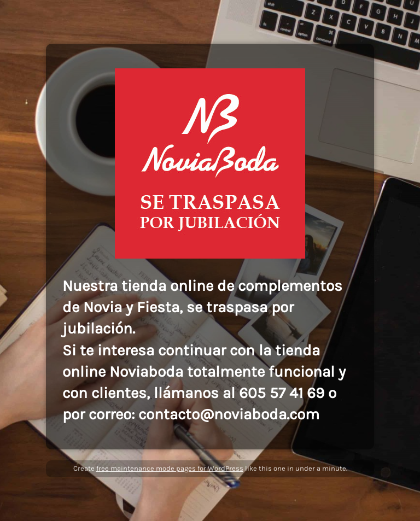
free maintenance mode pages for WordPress (170, 468)
